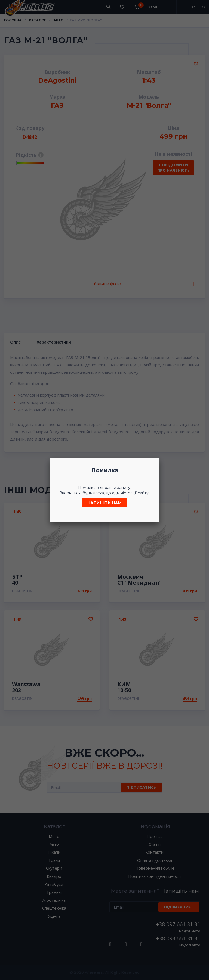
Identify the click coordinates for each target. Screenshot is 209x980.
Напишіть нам (104, 503)
